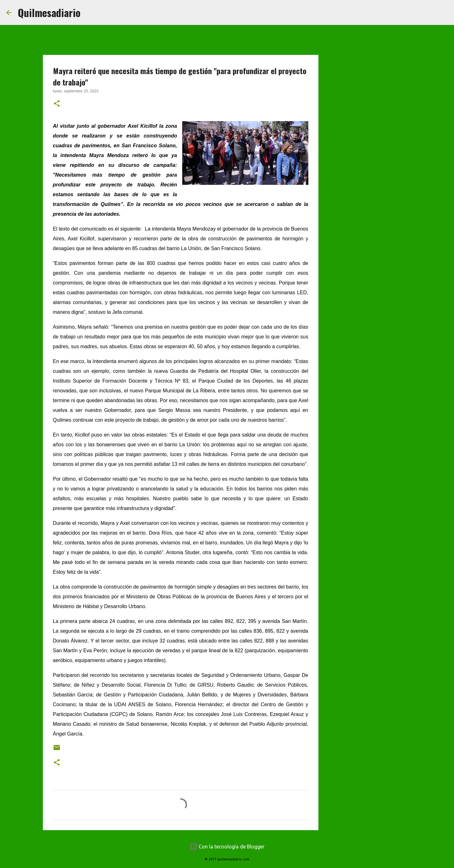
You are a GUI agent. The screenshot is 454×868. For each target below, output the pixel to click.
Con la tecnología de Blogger (227, 847)
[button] (57, 104)
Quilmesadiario (49, 12)
